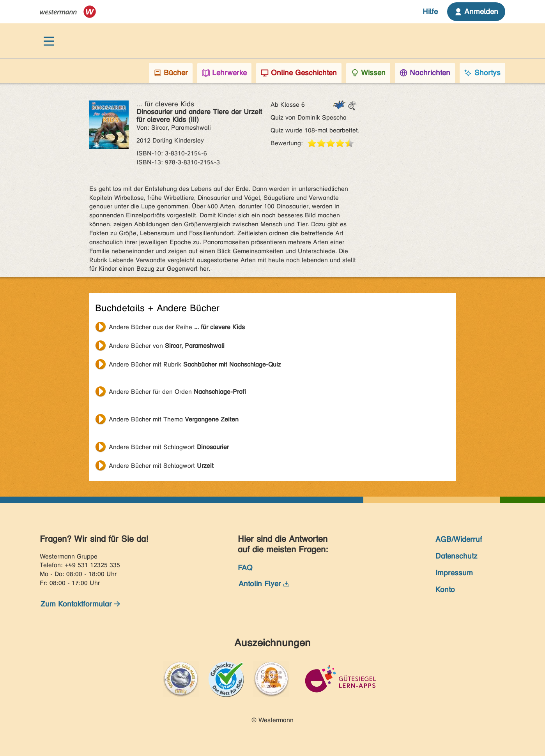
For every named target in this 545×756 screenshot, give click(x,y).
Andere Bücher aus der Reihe (177, 327)
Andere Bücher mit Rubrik (195, 364)
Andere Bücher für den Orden (177, 392)
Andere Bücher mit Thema (174, 419)
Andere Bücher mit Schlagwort (169, 447)
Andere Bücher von (167, 346)
